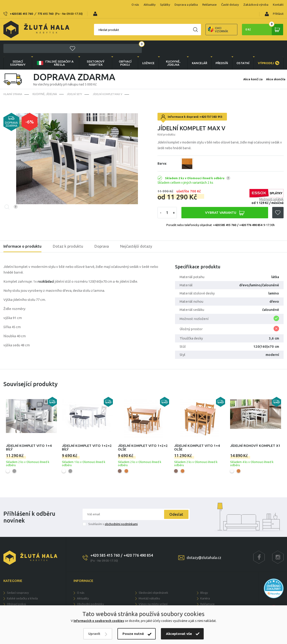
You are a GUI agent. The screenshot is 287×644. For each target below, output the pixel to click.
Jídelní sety (76, 69)
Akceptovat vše (179, 634)
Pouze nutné (133, 634)
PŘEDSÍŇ (220, 38)
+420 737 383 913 (211, 92)
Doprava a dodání (89, 596)
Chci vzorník (194, 20)
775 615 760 (45, 5)
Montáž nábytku (149, 574)
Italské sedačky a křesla (54, 38)
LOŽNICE (145, 38)
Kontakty (206, 591)
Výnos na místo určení (153, 579)
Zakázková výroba (227, 5)
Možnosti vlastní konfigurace (158, 585)
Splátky (136, 5)
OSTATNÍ (242, 38)
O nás (106, 5)
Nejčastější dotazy (142, 222)
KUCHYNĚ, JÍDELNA (170, 38)
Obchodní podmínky (90, 579)
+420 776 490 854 (138, 531)
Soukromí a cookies (90, 585)
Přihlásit (274, 5)
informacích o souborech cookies (99, 621)
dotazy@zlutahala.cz (204, 533)
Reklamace (181, 5)
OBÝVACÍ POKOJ (122, 38)
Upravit (94, 634)
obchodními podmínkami (121, 499)
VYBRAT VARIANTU (225, 188)
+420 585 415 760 (21, 5)
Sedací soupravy (18, 38)
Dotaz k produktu (71, 222)
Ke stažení (207, 585)
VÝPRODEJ (268, 38)
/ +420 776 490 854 (250, 200)
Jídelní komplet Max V (111, 69)
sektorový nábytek (93, 38)
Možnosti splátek (271, 175)
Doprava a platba (157, 5)
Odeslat (175, 490)
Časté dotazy (201, 5)
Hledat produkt (84, 21)
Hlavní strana (14, 69)
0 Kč (261, 20)
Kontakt (249, 5)
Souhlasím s (113, 499)
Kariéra (205, 574)
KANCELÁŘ (196, 38)
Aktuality (121, 5)
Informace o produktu (24, 222)
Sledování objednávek (153, 568)
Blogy (204, 568)
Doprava (107, 222)
